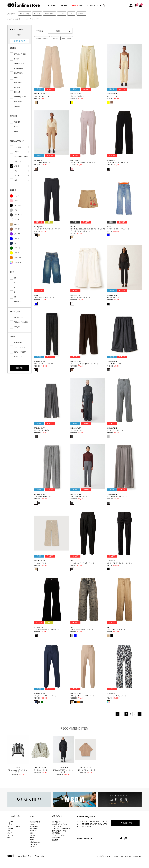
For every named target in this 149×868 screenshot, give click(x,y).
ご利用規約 (56, 833)
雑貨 (9, 837)
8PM (31, 833)
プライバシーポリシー (60, 835)
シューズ (10, 835)
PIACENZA (33, 844)
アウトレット (73, 5)
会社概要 (55, 840)
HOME (10, 19)
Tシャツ (62, 14)
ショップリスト (96, 5)
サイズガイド (57, 826)
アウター (10, 824)
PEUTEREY (33, 835)
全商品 (18, 19)
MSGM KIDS (34, 828)
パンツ (26, 19)
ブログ (86, 5)
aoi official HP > (24, 856)
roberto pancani (35, 842)
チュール (81, 14)
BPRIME (32, 840)
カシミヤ (37, 14)
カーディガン (49, 14)
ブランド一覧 (62, 5)
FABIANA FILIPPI (42, 38)
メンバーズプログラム (60, 824)
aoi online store (24, 4)
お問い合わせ (57, 837)
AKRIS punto (67, 38)
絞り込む (19, 368)
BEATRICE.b (34, 831)
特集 (81, 5)
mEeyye (33, 837)
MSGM (55, 38)
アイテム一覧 (51, 5)
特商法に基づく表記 (59, 831)
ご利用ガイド (57, 822)
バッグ (10, 833)
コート (71, 14)
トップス (10, 822)
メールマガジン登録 (125, 823)
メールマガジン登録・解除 (61, 828)
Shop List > (40, 856)
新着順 (58, 31)
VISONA (32, 846)
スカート (10, 828)
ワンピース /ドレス (14, 826)
